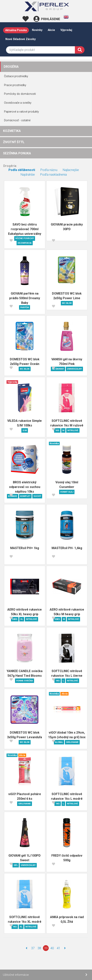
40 (52, 948)
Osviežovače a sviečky (18, 103)
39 (46, 948)
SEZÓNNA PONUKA (17, 153)
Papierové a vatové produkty (21, 112)
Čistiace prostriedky (16, 76)
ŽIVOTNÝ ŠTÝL (14, 142)
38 (39, 948)
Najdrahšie (28, 175)
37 (33, 948)
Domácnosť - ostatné (17, 120)
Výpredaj (66, 30)
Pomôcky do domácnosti (20, 94)
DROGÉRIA (11, 67)
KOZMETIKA (12, 131)
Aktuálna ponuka (16, 30)
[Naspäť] (27, 948)
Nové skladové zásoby (20, 39)
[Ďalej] (65, 948)
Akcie (51, 30)
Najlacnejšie (71, 170)
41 (59, 948)
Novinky (37, 30)
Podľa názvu (49, 170)
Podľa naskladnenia (54, 175)
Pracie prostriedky (15, 85)
